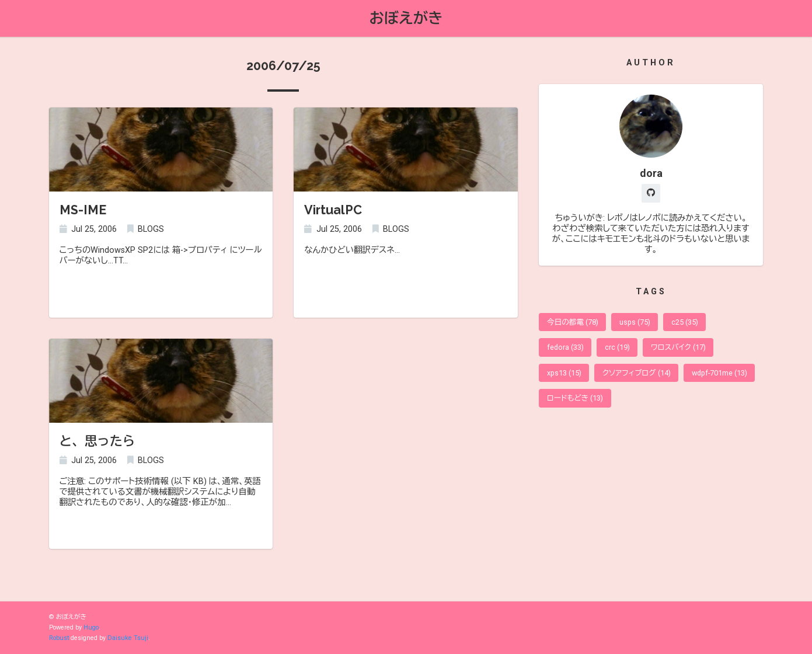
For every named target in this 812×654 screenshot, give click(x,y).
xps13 (564, 373)
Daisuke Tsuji (128, 638)
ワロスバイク (678, 347)
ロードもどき (575, 398)
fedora (565, 347)
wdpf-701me (719, 373)
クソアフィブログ (637, 373)
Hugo (91, 627)
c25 (685, 322)
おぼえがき (406, 18)
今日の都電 (573, 322)
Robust (59, 638)
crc (617, 347)
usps (635, 322)
